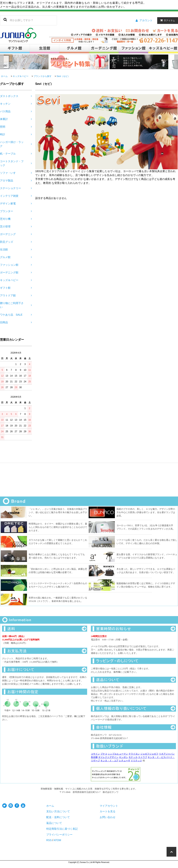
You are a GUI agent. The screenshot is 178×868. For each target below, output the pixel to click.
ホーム (4, 76)
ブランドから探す (43, 76)
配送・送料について (58, 817)
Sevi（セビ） (63, 76)
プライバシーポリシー (59, 835)
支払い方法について (58, 811)
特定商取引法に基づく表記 (62, 829)
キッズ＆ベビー (21, 76)
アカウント (146, 20)
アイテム (167, 20)
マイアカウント (109, 806)
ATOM (57, 840)
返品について (54, 823)
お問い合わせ (108, 817)
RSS (49, 840)
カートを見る (108, 811)
